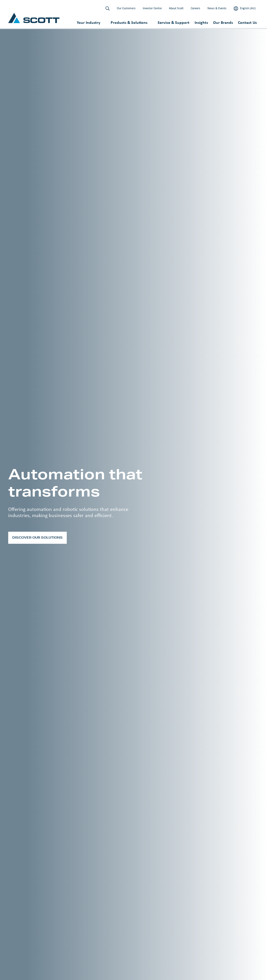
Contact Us (247, 22)
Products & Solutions (129, 22)
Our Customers (126, 8)
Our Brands (223, 22)
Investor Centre (152, 8)
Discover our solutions (37, 537)
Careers (196, 8)
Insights (201, 22)
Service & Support (174, 22)
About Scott (176, 8)
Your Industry (89, 22)
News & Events (217, 8)
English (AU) (245, 8)
